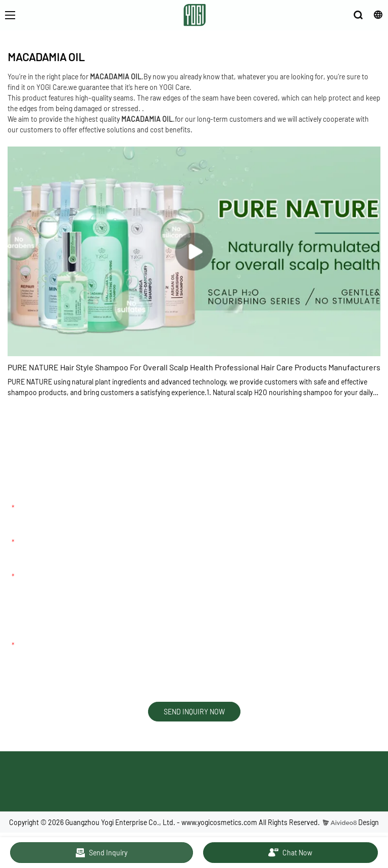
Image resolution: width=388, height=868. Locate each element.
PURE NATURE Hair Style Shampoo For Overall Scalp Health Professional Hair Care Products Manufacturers (194, 367)
